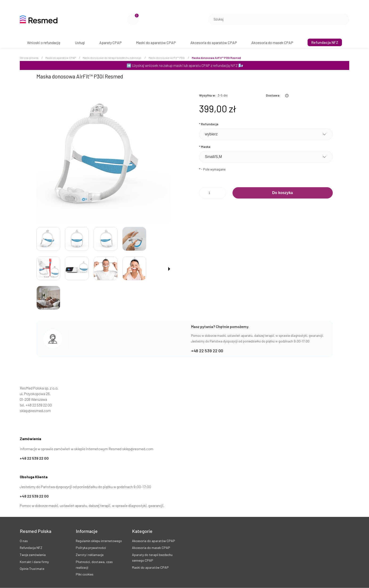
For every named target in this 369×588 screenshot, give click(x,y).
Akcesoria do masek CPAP (151, 548)
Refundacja (209, 124)
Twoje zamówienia (33, 555)
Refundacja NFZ (31, 548)
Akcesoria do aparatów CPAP (154, 541)
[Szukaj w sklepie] (274, 19)
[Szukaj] (344, 19)
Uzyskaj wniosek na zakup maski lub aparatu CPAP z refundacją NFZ (185, 65)
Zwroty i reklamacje (90, 555)
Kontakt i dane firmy (34, 562)
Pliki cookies (85, 574)
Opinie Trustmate (32, 569)
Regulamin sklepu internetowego (99, 541)
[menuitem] (44, 43)
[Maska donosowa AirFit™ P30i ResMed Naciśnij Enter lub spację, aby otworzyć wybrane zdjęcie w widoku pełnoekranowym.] (103, 156)
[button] (169, 269)
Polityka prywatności (91, 548)
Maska (205, 147)
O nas (24, 541)
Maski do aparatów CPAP (150, 567)
